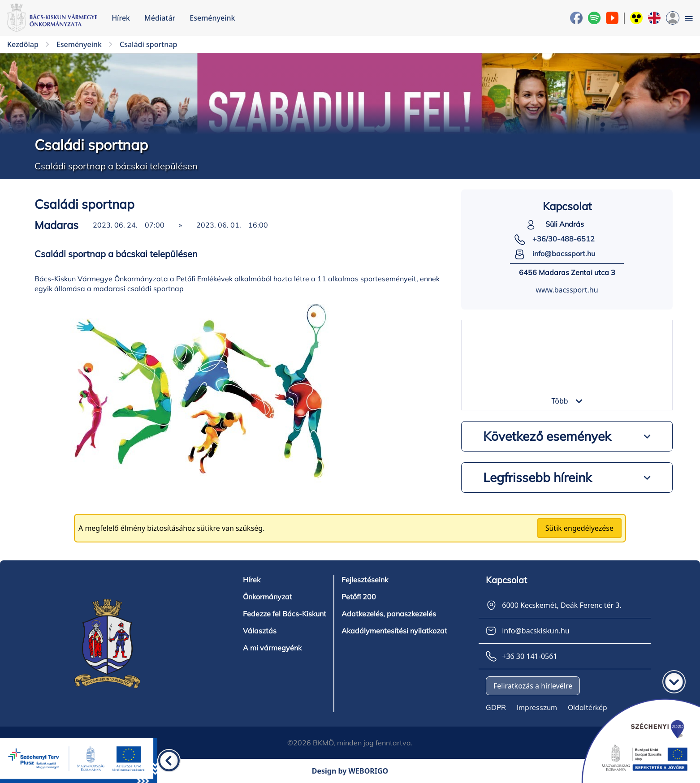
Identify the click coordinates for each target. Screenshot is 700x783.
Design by (350, 771)
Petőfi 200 (359, 597)
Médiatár (160, 18)
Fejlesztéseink (365, 580)
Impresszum (537, 707)
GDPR (496, 707)
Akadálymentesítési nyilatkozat (394, 631)
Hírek (121, 18)
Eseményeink (212, 18)
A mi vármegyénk (272, 648)
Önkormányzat (268, 597)
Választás (260, 631)
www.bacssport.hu (567, 290)
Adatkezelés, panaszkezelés (389, 614)
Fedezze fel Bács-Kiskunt (285, 614)
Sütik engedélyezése (579, 528)
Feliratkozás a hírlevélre (533, 686)
